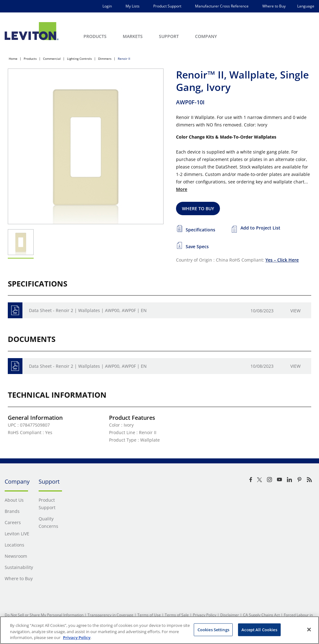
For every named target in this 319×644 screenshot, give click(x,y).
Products (30, 59)
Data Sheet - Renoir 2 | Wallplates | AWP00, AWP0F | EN (88, 310)
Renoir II (124, 59)
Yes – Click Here (282, 260)
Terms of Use (149, 615)
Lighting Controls (79, 59)
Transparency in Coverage (110, 615)
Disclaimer (230, 615)
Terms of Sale (177, 615)
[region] (159, 630)
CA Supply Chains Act (261, 615)
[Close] (309, 629)
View (295, 311)
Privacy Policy (205, 615)
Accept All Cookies (259, 629)
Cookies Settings (213, 629)
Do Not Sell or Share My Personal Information (44, 615)
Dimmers (105, 59)
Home (13, 59)
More (182, 189)
